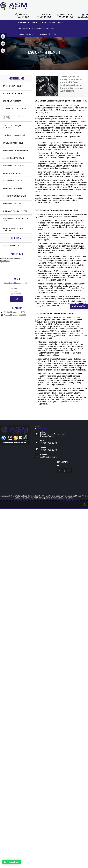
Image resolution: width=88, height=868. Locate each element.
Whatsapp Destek (12, 862)
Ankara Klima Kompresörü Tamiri (16, 220)
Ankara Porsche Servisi (14, 196)
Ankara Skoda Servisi (13, 166)
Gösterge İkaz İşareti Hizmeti (13, 127)
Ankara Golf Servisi (12, 188)
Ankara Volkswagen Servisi (16, 151)
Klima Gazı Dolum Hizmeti (15, 211)
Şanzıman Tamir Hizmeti (14, 143)
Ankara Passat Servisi (13, 158)
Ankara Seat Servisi (12, 173)
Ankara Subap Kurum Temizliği (13, 229)
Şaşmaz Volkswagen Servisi (41, 498)
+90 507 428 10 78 (22, 17)
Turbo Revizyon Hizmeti (14, 109)
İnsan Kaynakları (11, 246)
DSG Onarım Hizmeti (12, 101)
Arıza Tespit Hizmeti (12, 94)
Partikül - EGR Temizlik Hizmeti (14, 117)
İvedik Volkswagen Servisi (63, 498)
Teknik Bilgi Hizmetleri (14, 135)
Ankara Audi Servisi (12, 181)
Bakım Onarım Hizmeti (13, 86)
